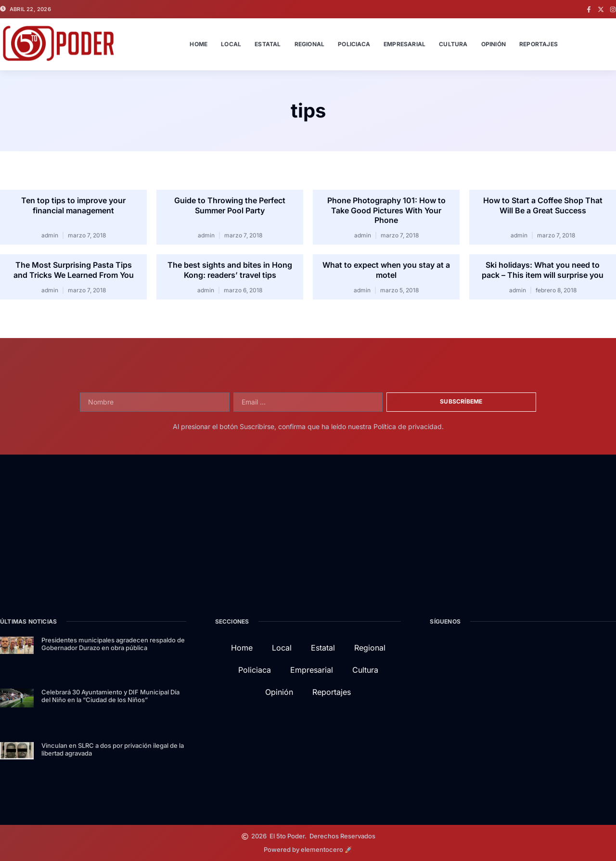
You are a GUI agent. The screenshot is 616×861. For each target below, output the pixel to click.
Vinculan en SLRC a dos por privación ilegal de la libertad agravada (113, 749)
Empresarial (404, 44)
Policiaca (354, 44)
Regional (310, 44)
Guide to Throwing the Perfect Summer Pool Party (230, 205)
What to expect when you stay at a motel (386, 270)
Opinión (494, 44)
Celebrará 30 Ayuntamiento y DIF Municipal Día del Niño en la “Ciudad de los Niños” (110, 696)
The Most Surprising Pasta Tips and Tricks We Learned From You (74, 270)
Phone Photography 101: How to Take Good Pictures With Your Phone (386, 210)
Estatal (268, 44)
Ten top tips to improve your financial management (73, 205)
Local (231, 44)
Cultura (453, 44)
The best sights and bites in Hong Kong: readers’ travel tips (230, 270)
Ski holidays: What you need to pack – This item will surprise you (543, 270)
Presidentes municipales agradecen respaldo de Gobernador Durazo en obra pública (113, 644)
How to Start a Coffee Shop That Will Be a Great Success (543, 205)
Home (199, 44)
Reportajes (539, 44)
